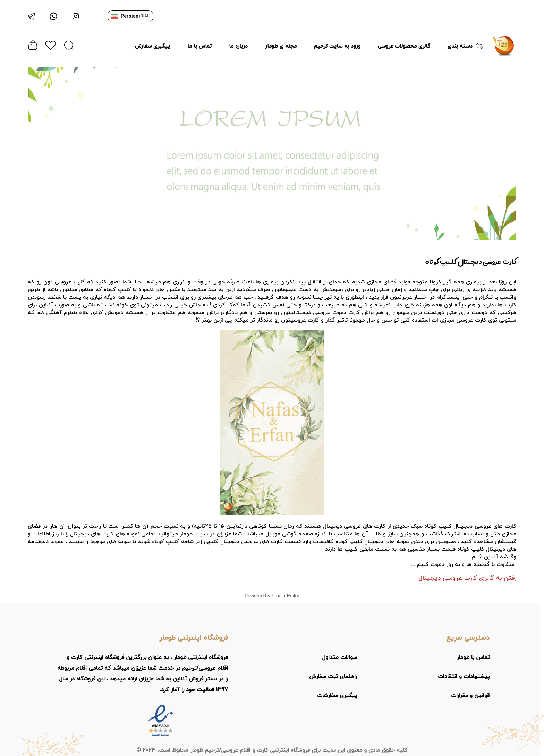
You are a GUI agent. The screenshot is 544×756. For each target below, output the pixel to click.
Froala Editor (286, 596)
